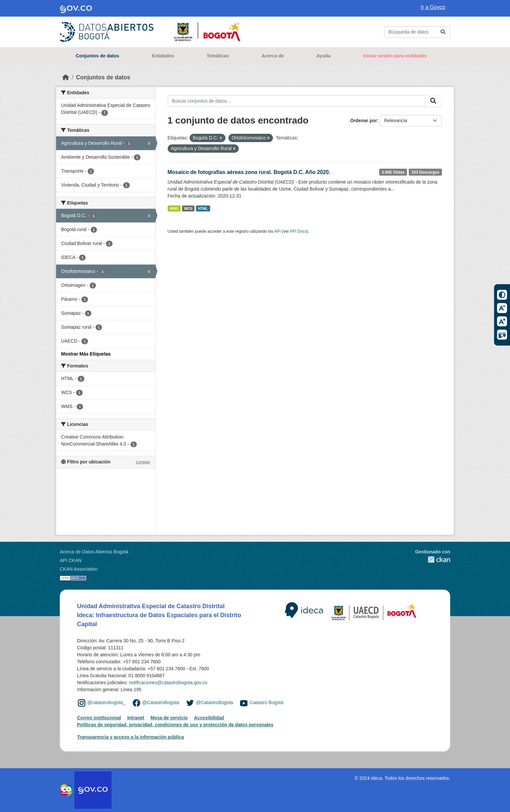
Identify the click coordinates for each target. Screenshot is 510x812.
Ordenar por (364, 121)
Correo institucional (99, 718)
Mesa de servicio (169, 718)
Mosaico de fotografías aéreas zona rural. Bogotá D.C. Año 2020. (249, 172)
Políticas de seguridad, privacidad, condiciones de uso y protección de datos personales (175, 725)
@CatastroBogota (161, 702)
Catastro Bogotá (266, 702)
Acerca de (273, 56)
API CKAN (71, 560)
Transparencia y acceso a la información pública (130, 737)
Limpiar (143, 462)
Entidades (163, 56)
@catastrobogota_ (106, 702)
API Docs (298, 231)
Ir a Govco (433, 7)
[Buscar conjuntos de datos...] (417, 32)
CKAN (433, 560)
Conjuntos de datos (97, 56)
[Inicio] (66, 77)
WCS (188, 208)
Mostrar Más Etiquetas (86, 354)
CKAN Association (79, 569)
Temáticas (218, 56)
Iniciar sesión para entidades (395, 56)
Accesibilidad (209, 718)
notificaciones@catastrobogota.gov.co (168, 683)
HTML (203, 208)
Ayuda (323, 56)
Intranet (136, 718)
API (278, 231)
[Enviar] (443, 32)
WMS (174, 208)
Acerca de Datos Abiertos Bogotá (94, 552)
